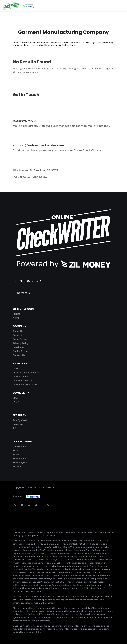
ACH (15, 368)
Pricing (17, 314)
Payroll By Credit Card (25, 385)
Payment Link (20, 377)
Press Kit (18, 335)
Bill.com (17, 467)
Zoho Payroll (20, 463)
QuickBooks (19, 447)
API (15, 428)
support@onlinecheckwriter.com (38, 145)
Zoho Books (19, 459)
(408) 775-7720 (24, 121)
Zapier (16, 455)
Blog (15, 398)
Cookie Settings (22, 351)
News (16, 318)
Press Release (21, 339)
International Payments (26, 373)
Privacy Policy (21, 343)
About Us (18, 331)
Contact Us (24, 293)
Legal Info (18, 347)
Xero (15, 451)
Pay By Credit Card (23, 381)
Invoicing (18, 424)
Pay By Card (20, 420)
